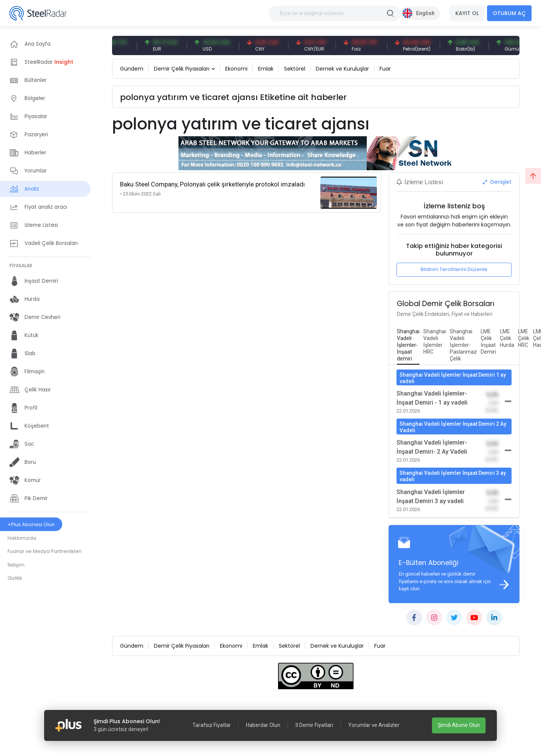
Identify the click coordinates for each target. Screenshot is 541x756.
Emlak (266, 69)
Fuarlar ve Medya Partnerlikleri (45, 551)
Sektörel (295, 69)
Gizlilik (15, 578)
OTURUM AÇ (509, 13)
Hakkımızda (22, 538)
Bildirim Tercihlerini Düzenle (454, 269)
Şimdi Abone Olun (459, 725)
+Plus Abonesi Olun (31, 524)
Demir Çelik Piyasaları (182, 69)
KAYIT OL (467, 13)
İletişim (16, 565)
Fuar (385, 69)
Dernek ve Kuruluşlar (342, 69)
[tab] (408, 345)
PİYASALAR (21, 266)
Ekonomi (236, 69)
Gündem (132, 69)
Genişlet (497, 182)
